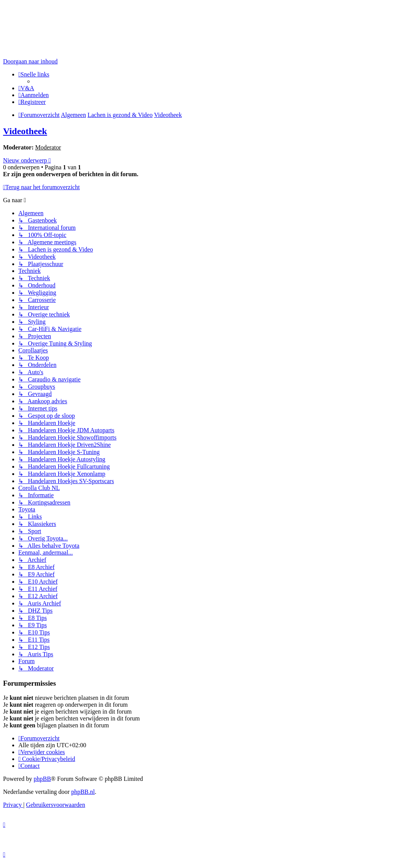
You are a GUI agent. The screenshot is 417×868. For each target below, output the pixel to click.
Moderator (48, 147)
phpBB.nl (83, 792)
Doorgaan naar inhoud (30, 61)
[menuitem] (26, 88)
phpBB (42, 779)
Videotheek (25, 131)
